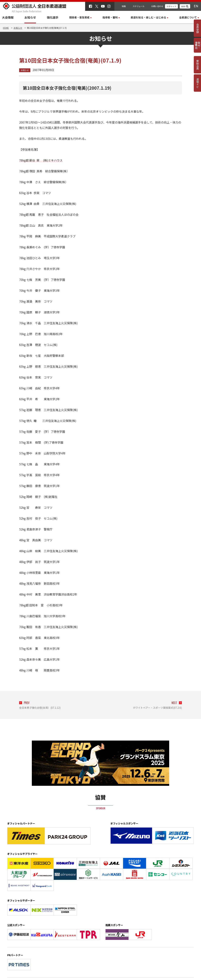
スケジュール (139, 6)
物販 (124, 6)
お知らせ (30, 17)
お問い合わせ (157, 6)
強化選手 (53, 17)
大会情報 (8, 17)
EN (196, 6)
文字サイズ (171, 6)
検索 (183, 6)
